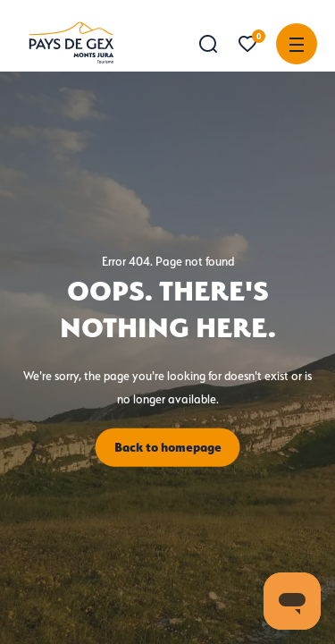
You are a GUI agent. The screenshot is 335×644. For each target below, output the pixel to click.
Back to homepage (168, 447)
